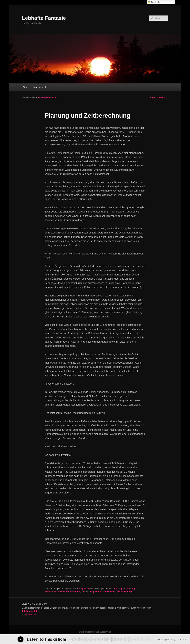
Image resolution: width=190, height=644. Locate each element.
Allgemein (84, 589)
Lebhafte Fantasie (44, 18)
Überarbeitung (73, 592)
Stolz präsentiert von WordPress (95, 632)
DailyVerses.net (30, 615)
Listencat (181, 640)
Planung (131, 589)
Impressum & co (41, 87)
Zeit (83, 592)
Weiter (164, 98)
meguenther (96, 592)
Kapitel (122, 589)
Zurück (152, 98)
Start (25, 87)
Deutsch (154, 2)
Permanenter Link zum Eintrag (118, 592)
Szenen (61, 592)
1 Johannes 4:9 (29, 611)
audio (115, 589)
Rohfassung (51, 592)
